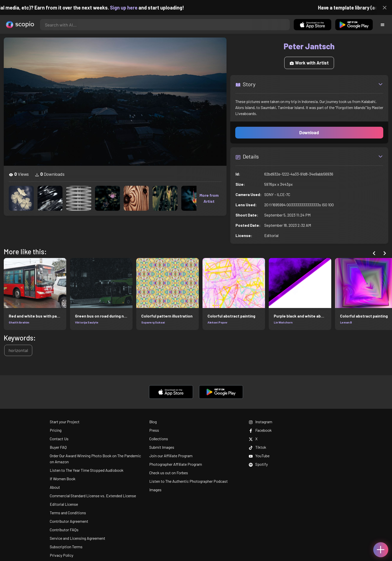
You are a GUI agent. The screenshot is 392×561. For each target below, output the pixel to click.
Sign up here (128, 7)
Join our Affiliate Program (171, 456)
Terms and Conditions (68, 513)
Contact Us (59, 439)
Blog (153, 422)
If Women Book (63, 479)
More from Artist (209, 198)
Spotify (258, 464)
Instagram (260, 422)
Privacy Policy (61, 555)
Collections (159, 439)
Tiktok (257, 447)
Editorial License (64, 504)
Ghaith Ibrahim (19, 322)
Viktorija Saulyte (87, 322)
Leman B (346, 322)
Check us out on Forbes (169, 473)
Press (154, 430)
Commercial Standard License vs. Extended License (93, 496)
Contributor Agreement (69, 521)
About (55, 487)
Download (309, 132)
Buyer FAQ (58, 447)
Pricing (56, 430)
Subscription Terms (66, 547)
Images (155, 490)
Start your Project (65, 422)
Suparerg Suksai (153, 322)
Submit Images (162, 447)
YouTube (259, 456)
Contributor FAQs (64, 530)
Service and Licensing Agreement (77, 538)
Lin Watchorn (283, 322)
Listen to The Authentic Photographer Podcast (188, 481)
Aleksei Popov (217, 322)
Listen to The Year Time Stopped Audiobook (87, 470)
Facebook (260, 430)
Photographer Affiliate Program (176, 464)
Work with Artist (309, 63)
